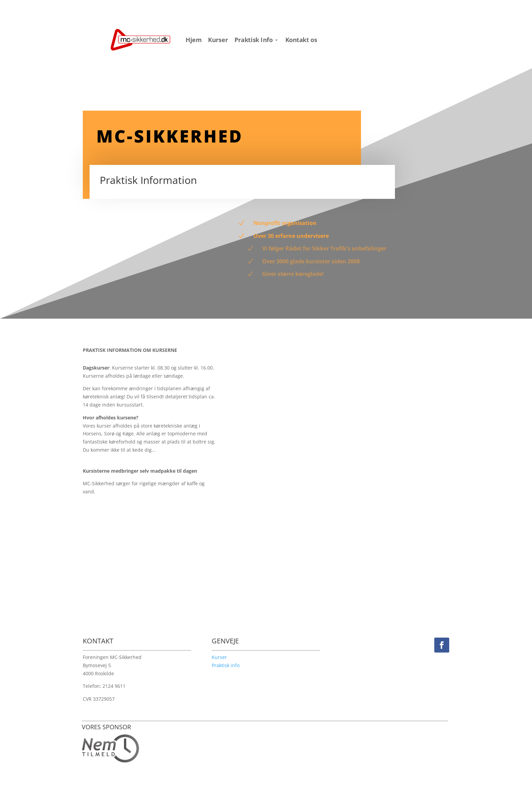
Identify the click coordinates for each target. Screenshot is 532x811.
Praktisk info (226, 665)
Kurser (218, 40)
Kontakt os (301, 40)
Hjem (194, 40)
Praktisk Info (254, 40)
